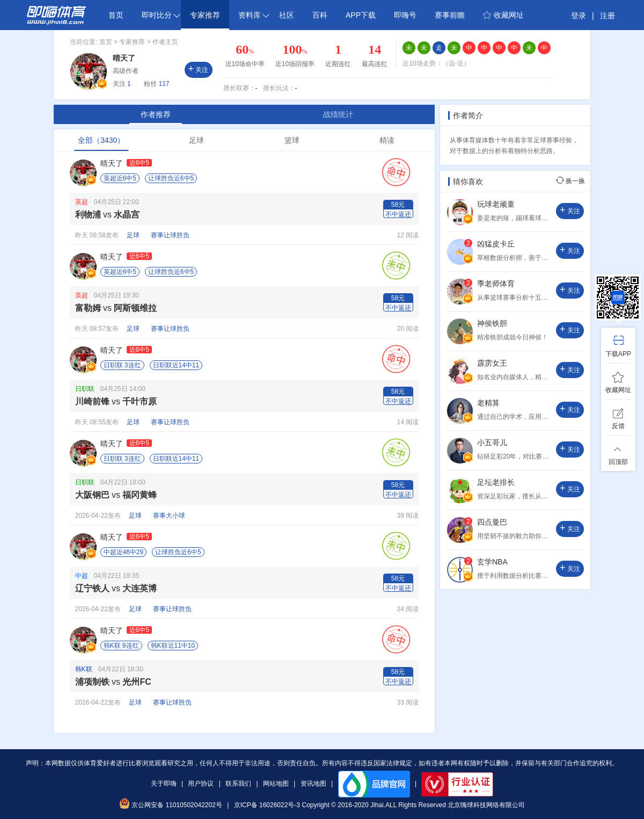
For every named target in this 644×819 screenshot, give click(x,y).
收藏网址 (503, 15)
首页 (116, 15)
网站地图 (276, 784)
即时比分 (161, 15)
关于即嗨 (164, 784)
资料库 (254, 15)
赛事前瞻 (450, 15)
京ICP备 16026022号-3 (267, 805)
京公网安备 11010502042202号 (171, 805)
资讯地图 (313, 784)
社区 (287, 15)
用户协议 (201, 784)
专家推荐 (205, 15)
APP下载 (361, 15)
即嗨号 (405, 15)
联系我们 (238, 784)
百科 (320, 15)
